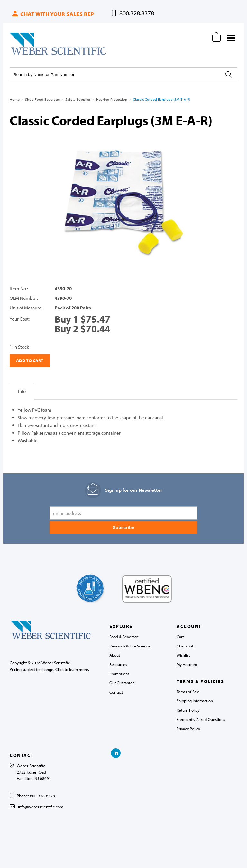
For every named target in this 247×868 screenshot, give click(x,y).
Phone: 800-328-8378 (36, 796)
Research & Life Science (130, 646)
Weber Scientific (25, 55)
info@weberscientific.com (41, 807)
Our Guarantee (122, 683)
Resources (118, 664)
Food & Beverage (124, 637)
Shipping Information (195, 701)
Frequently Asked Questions (201, 719)
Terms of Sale (188, 692)
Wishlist (183, 655)
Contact (116, 692)
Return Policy (188, 710)
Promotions (119, 674)
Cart (180, 637)
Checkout (185, 646)
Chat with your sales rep (53, 14)
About (115, 655)
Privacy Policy (188, 729)
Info (22, 391)
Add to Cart (30, 360)
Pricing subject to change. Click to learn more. (49, 669)
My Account (187, 664)
